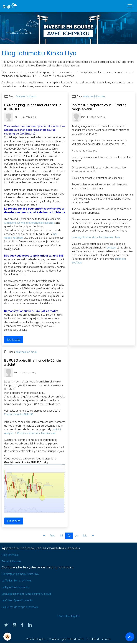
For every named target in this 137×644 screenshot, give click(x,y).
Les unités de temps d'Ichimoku (20, 607)
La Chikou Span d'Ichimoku (17, 600)
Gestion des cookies (99, 639)
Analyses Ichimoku (26, 96)
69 (69, 536)
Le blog (112, 248)
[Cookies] (8, 637)
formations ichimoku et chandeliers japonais (30, 223)
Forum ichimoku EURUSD (19, 414)
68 (62, 536)
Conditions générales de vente (67, 639)
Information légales (68, 616)
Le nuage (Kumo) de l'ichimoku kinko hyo (96, 237)
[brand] (11, 6)
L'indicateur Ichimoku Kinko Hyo (20, 574)
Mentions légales (36, 639)
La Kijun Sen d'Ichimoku (15, 587)
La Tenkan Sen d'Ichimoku (17, 581)
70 (77, 536)
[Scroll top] (130, 637)
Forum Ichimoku (11, 561)
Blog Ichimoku (10, 555)
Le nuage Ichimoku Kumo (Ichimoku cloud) (27, 594)
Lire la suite (14, 340)
